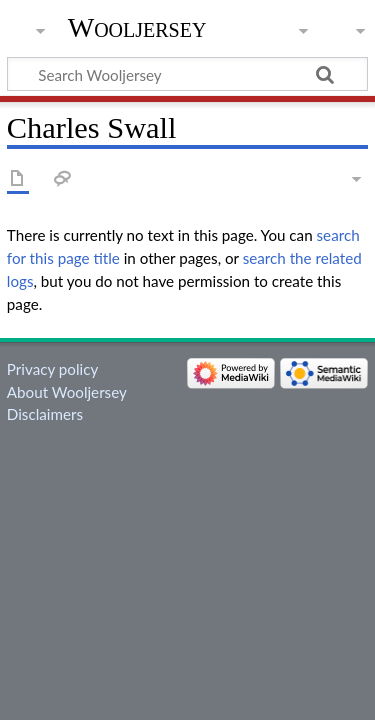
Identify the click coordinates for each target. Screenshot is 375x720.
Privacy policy (52, 369)
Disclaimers (45, 414)
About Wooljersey (67, 392)
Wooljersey (137, 27)
